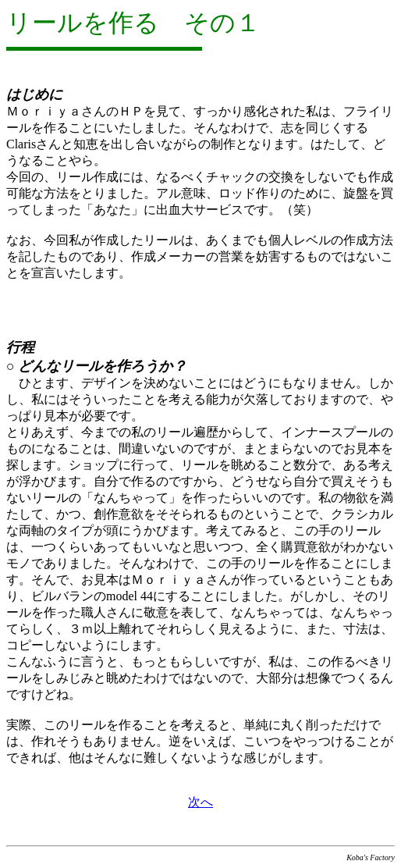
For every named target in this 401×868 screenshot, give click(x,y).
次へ (200, 802)
